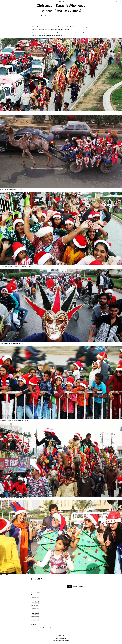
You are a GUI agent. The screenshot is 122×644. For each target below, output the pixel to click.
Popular (81, 587)
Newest (75, 587)
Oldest (70, 587)
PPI (50, 21)
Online (54, 21)
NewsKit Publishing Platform (61, 641)
